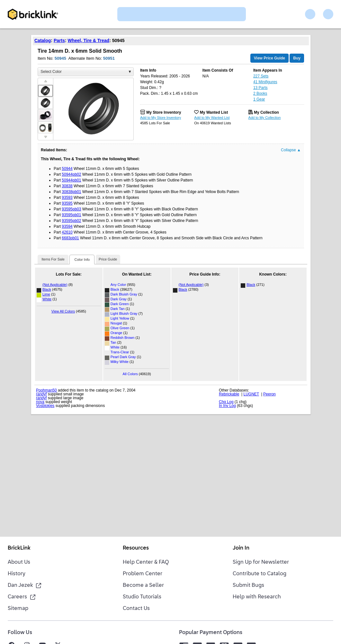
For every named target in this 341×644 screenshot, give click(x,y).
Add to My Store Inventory (161, 118)
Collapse (291, 150)
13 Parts (260, 88)
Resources (136, 548)
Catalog (43, 40)
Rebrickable (229, 394)
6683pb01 (70, 238)
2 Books (260, 93)
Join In (241, 548)
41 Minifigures (265, 82)
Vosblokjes (45, 406)
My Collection (266, 112)
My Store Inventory (164, 112)
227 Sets (261, 76)
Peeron (269, 394)
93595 (67, 203)
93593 (67, 198)
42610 (67, 232)
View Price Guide (269, 58)
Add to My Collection (265, 118)
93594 (67, 226)
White (47, 299)
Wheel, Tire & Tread (89, 40)
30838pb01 (71, 192)
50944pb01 (71, 180)
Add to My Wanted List (212, 118)
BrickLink (19, 548)
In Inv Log (227, 406)
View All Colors (63, 311)
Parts (59, 40)
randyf (41, 394)
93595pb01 (71, 215)
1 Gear (259, 99)
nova (40, 402)
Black (47, 289)
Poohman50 (46, 390)
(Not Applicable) (55, 285)
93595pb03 (71, 209)
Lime (46, 294)
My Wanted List (214, 112)
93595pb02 (71, 221)
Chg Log (226, 402)
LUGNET (251, 394)
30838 (67, 186)
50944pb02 (71, 174)
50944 (67, 169)
